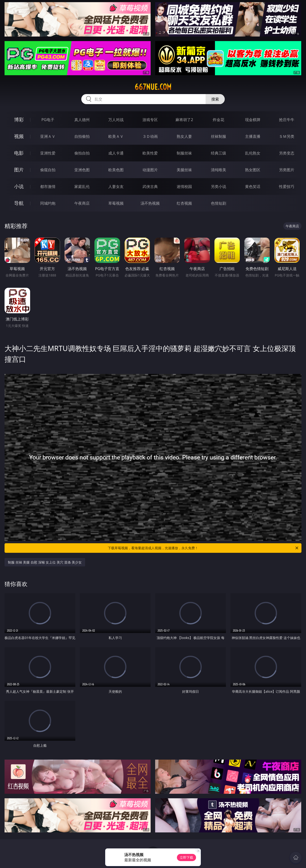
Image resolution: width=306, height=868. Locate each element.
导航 (19, 203)
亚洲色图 (82, 170)
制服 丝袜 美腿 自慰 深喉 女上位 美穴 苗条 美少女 (45, 562)
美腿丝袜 (184, 170)
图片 (19, 170)
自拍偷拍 (82, 136)
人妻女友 (116, 186)
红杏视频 (184, 203)
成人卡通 (116, 153)
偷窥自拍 (48, 170)
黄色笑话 (253, 186)
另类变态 (287, 153)
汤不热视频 (150, 203)
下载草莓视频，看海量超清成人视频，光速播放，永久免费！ (203, 548)
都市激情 (48, 186)
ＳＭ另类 (287, 136)
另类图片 (287, 170)
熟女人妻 (184, 136)
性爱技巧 (287, 186)
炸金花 (219, 120)
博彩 (19, 120)
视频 (19, 136)
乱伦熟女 (253, 153)
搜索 (215, 99)
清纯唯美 (219, 170)
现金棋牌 (253, 120)
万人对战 (116, 120)
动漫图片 (150, 170)
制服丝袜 (184, 153)
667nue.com (153, 87)
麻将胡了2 (184, 120)
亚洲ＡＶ (48, 136)
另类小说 (219, 186)
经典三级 (219, 153)
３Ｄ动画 (150, 136)
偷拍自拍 (82, 153)
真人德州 (82, 120)
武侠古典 (150, 186)
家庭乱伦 (82, 186)
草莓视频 (116, 203)
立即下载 (186, 857)
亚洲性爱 (48, 153)
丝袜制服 (219, 136)
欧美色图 (116, 170)
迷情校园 (184, 186)
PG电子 (48, 120)
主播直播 (253, 136)
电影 (19, 153)
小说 (19, 186)
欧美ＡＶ (116, 136)
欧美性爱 (150, 153)
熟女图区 (253, 170)
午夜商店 (82, 203)
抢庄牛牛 (287, 120)
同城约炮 (48, 203)
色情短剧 (219, 203)
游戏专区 (150, 120)
